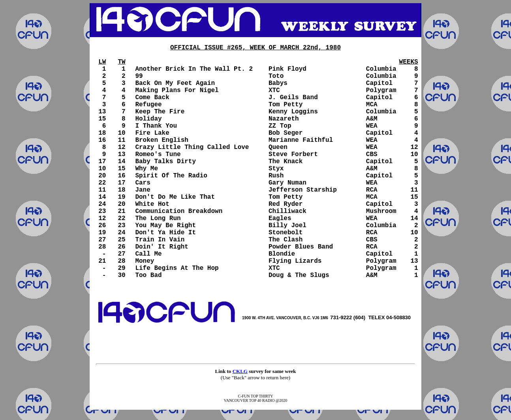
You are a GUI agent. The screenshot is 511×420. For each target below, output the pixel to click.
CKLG (240, 371)
